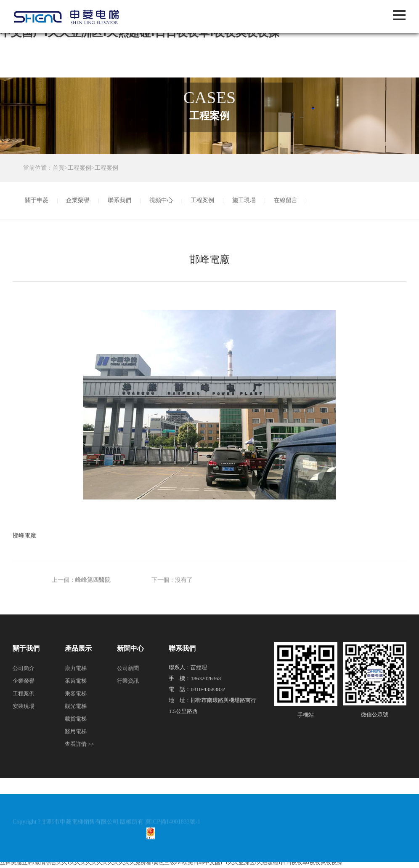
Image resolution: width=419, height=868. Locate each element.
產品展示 (78, 648)
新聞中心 (130, 648)
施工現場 (244, 200)
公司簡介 (24, 668)
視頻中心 (161, 200)
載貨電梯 (76, 719)
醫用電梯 (76, 731)
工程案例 (80, 168)
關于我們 (26, 648)
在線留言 (286, 200)
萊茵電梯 (76, 681)
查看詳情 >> (80, 744)
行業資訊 (128, 681)
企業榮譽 (78, 200)
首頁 (58, 168)
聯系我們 (119, 200)
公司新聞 (128, 668)
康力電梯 (76, 668)
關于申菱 (37, 200)
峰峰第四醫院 (93, 593)
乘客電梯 (76, 693)
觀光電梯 (76, 706)
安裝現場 (24, 706)
